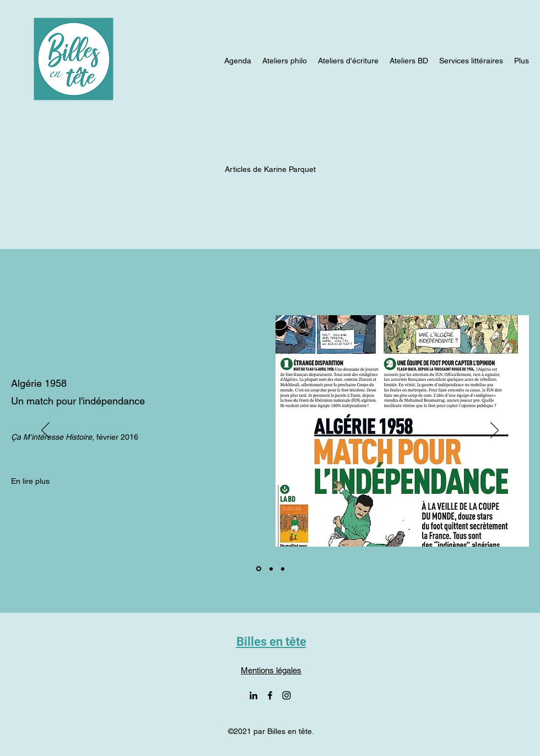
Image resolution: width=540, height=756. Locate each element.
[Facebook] (270, 695)
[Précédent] (45, 431)
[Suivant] (495, 431)
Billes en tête (271, 642)
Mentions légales (271, 670)
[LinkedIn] (253, 695)
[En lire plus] (30, 481)
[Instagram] (287, 695)
